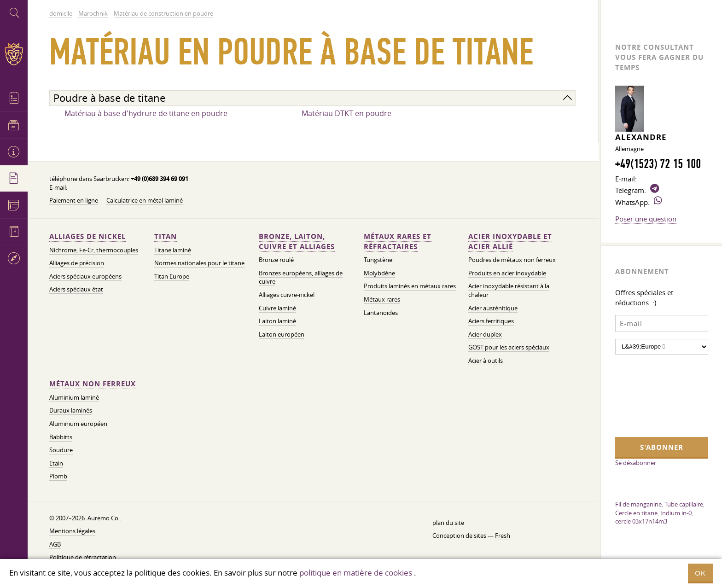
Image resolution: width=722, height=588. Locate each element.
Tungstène (378, 260)
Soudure (61, 450)
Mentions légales (72, 531)
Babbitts (61, 437)
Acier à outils (486, 361)
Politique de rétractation (83, 557)
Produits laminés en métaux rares (410, 286)
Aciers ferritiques (491, 321)
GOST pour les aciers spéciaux (509, 347)
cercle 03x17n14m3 (641, 521)
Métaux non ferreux (93, 384)
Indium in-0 (676, 513)
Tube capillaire (684, 504)
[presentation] (653, 395)
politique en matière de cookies (356, 573)
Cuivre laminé (277, 308)
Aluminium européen (78, 424)
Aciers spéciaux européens (85, 277)
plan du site (448, 523)
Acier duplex (485, 335)
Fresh (503, 536)
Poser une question (646, 219)
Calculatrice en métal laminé (145, 201)
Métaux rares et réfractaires (398, 242)
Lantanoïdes (381, 313)
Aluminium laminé (74, 398)
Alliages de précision (77, 263)
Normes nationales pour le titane (199, 263)
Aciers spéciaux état (76, 289)
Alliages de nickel (87, 236)
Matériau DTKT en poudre (346, 113)
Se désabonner (636, 463)
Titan (166, 236)
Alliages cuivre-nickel (287, 295)
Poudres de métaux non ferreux (512, 260)
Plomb (58, 476)
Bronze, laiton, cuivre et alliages (297, 242)
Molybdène (379, 273)
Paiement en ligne (74, 201)
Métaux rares (382, 300)
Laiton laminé (277, 321)
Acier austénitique (493, 308)
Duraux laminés (71, 410)
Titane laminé (173, 250)
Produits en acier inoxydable (507, 273)
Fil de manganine (638, 504)
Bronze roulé (276, 260)
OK (700, 573)
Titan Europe (172, 277)
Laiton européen (282, 335)
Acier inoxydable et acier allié (510, 242)
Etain (56, 463)
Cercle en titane (636, 513)
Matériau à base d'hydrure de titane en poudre (146, 113)
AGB (55, 544)
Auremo (14, 54)
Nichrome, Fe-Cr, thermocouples (94, 250)
